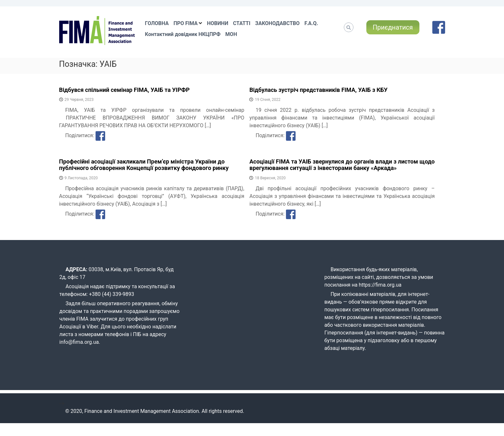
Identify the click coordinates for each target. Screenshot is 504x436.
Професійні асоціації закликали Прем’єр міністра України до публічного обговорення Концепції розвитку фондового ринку (144, 165)
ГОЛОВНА (157, 23)
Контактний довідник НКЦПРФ (183, 34)
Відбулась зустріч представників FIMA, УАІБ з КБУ (318, 90)
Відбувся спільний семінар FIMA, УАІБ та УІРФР (124, 90)
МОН (231, 34)
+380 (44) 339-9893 (112, 294)
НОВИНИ (217, 23)
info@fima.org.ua (79, 342)
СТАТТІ (242, 23)
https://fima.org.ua (380, 285)
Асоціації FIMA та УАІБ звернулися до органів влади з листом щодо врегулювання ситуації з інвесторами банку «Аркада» (342, 165)
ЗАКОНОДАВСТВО (277, 23)
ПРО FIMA (185, 23)
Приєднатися (393, 27)
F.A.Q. (311, 23)
